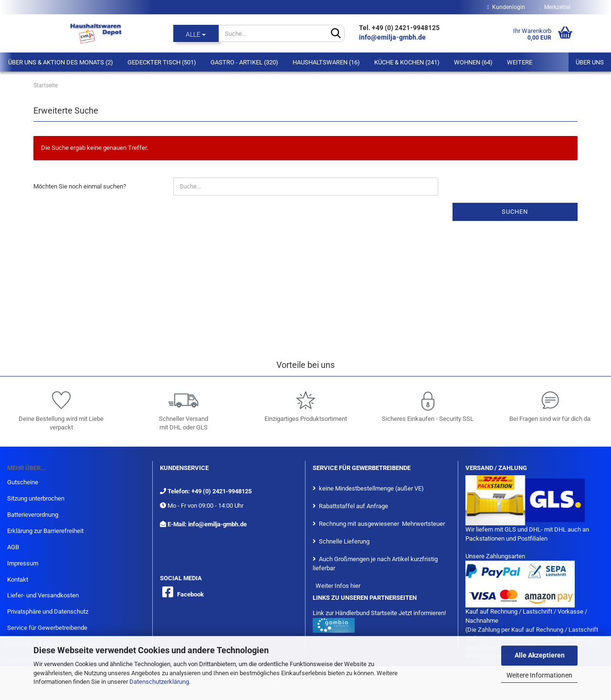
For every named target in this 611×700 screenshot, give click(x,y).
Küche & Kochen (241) (407, 62)
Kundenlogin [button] (506, 7)
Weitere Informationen (539, 675)
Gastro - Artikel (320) (244, 62)
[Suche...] (196, 33)
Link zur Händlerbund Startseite (355, 613)
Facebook (190, 594)
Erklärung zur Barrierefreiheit (45, 531)
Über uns (590, 62)
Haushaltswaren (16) (326, 62)
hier (355, 586)
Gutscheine (23, 482)
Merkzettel (555, 7)
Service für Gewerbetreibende (47, 628)
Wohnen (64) (473, 62)
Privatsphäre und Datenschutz (48, 611)
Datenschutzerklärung (159, 682)
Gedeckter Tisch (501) (162, 62)
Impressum (23, 563)
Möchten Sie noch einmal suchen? (80, 186)
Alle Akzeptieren (540, 655)
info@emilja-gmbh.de (393, 37)
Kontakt (18, 580)
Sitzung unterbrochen (36, 498)
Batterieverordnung (33, 515)
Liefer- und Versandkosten (43, 595)
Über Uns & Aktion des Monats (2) (61, 62)
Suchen (515, 212)
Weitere (520, 62)
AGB (13, 547)
